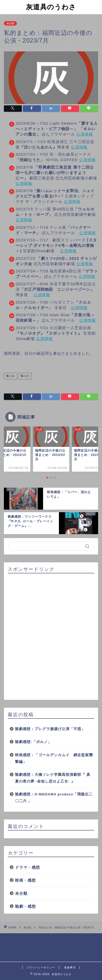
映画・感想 (25, 880)
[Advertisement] (51, 637)
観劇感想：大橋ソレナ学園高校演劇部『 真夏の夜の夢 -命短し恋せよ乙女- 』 (53, 778)
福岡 (26, 376)
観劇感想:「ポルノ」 (33, 742)
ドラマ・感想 (28, 867)
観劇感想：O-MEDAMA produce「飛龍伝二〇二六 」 (54, 798)
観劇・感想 (25, 906)
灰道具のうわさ (51, 7)
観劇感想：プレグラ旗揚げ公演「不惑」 (50, 729)
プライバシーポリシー (41, 967)
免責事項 (70, 967)
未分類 (10, 23)
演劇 (12, 376)
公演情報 (85, 134)
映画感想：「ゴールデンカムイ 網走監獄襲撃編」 (54, 758)
